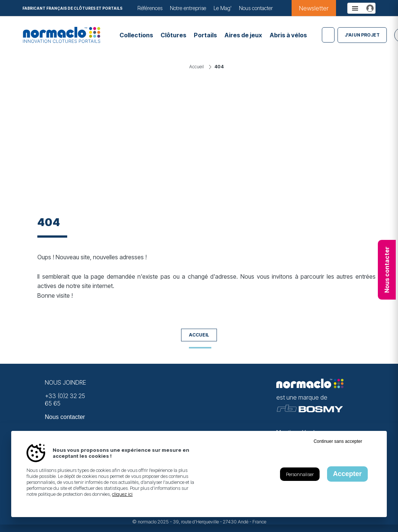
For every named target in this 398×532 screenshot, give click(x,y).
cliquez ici (122, 494)
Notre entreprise (188, 8)
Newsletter (314, 8)
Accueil (199, 335)
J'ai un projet (362, 35)
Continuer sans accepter (338, 441)
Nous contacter (256, 8)
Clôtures (173, 35)
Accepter (347, 474)
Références (150, 8)
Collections (136, 35)
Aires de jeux (243, 35)
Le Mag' (223, 8)
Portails (205, 35)
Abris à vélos (288, 35)
